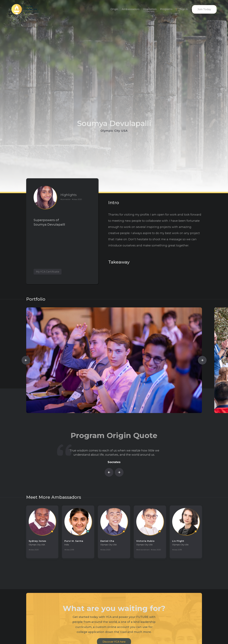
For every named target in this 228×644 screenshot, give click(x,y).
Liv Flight (178, 541)
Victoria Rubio (145, 541)
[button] (26, 360)
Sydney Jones (37, 541)
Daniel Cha (107, 541)
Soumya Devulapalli (49, 224)
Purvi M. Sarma (74, 541)
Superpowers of (46, 220)
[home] (25, 9)
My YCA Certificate (48, 272)
